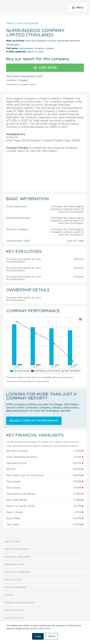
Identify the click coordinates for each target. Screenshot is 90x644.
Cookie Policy (14, 618)
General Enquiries (18, 557)
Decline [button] (52, 636)
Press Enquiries (16, 587)
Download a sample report (21, 84)
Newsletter (13, 580)
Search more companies (22, 23)
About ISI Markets (17, 549)
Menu (78, 8)
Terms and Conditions (20, 603)
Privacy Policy (15, 610)
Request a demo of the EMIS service (34, 421)
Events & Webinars (18, 572)
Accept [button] (38, 636)
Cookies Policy (44, 629)
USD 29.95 (45, 68)
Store (9, 595)
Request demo (14, 564)
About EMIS (12, 542)
